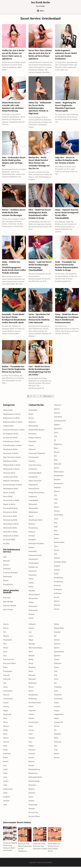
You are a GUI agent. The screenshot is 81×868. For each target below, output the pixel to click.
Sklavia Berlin (59, 629)
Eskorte (57, 603)
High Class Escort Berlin (12, 459)
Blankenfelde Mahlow (37, 431)
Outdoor (31, 716)
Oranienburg (33, 529)
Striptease (58, 665)
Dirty (56, 532)
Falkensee (32, 451)
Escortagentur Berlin (11, 435)
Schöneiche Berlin (35, 557)
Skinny (56, 626)
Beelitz (31, 415)
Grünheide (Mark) (35, 474)
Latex (5, 779)
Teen (56, 673)
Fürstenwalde (34, 459)
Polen (31, 735)
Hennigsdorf (33, 478)
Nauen (31, 517)
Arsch (56, 434)
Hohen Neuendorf (35, 482)
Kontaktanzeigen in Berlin (13, 486)
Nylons (31, 692)
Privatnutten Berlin (10, 514)
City (55, 497)
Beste (56, 450)
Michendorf (33, 506)
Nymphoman (33, 696)
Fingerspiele (8, 641)
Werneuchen (33, 600)
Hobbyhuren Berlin (10, 463)
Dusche (57, 552)
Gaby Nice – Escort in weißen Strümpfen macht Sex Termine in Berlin (67, 160)
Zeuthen (32, 616)
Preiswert (32, 751)
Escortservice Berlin (10, 439)
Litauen (31, 629)
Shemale (32, 810)
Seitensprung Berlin (10, 521)
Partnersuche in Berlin (11, 502)
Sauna (31, 798)
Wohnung (58, 743)
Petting (31, 732)
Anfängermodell (60, 422)
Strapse (57, 661)
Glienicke (32, 463)
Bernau (31, 419)
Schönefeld (32, 553)
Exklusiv (57, 606)
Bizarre (56, 469)
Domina (6, 566)
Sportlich (57, 657)
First (5, 645)
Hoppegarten (33, 486)
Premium (32, 755)
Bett (55, 457)
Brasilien (57, 481)
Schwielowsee (34, 565)
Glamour (6, 696)
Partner (31, 720)
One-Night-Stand (35, 704)
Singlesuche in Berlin (11, 537)
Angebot (57, 426)
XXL (55, 747)
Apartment (58, 430)
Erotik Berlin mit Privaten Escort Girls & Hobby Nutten (54, 849)
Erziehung (58, 595)
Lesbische (7, 798)
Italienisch (7, 755)
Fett (5, 633)
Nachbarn (32, 669)
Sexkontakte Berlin (10, 529)
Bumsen (57, 493)
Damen (57, 508)
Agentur (57, 410)
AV (55, 442)
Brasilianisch (58, 477)
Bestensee (32, 423)
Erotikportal (58, 583)
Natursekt (32, 681)
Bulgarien (57, 489)
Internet (6, 743)
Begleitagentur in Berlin (12, 415)
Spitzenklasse (59, 653)
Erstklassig (58, 591)
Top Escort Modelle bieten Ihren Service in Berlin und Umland (10, 848)
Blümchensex (59, 473)
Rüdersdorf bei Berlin (36, 545)
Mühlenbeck (33, 514)
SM (55, 637)
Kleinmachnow (34, 490)
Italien (5, 751)
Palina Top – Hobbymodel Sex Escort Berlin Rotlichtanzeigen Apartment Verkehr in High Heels (40, 108)
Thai (55, 677)
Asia (55, 438)
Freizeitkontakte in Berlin (12, 447)
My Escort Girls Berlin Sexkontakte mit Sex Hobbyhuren (25, 849)
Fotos (5, 653)
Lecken (6, 782)
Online (31, 708)
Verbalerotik (58, 724)
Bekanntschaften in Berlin (13, 423)
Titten (56, 681)
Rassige (31, 767)
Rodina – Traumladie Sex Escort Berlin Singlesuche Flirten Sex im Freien (14, 371)
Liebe (5, 806)
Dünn (56, 548)
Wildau (31, 604)
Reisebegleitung (34, 771)
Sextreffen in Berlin (10, 533)
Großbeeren (33, 470)
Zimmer (57, 759)
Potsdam (32, 537)
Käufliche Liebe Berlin (11, 482)
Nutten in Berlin (9, 494)
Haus (5, 720)
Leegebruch (33, 498)
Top (55, 684)
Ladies (5, 771)
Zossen (31, 620)
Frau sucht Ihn (8, 661)
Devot (56, 520)
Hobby (5, 732)
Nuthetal (32, 525)
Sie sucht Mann (34, 818)
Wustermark (33, 612)
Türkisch (57, 708)
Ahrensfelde (33, 412)
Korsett (6, 763)
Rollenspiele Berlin (35, 779)
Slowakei (57, 633)
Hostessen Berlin (9, 474)
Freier (5, 669)
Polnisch (32, 739)
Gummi (6, 704)
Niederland (32, 684)
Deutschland (58, 516)
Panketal (32, 533)
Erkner (31, 447)
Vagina (56, 720)
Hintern (6, 728)
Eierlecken (7, 570)
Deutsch (57, 512)
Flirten (6, 649)
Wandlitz (32, 592)
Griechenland (8, 700)
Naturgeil (32, 677)
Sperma (57, 649)
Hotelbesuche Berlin (10, 478)
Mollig (31, 661)
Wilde (56, 739)
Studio (56, 669)
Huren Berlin (8, 498)
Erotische (57, 587)
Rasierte (31, 763)
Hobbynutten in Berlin (11, 470)
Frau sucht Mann (9, 665)
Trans (56, 692)
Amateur (57, 414)
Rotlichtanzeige (34, 782)
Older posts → (48, 398)
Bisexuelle (58, 465)
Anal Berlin (58, 418)
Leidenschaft (8, 790)
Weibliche (58, 735)
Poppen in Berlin (9, 506)
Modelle (31, 657)
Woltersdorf (33, 608)
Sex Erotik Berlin (40, 2)
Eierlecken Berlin (60, 563)
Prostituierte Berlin (10, 517)
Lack (5, 767)
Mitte (31, 653)
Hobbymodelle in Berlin (12, 466)
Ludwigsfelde (33, 502)
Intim (5, 747)
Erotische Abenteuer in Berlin (14, 431)
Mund (31, 665)
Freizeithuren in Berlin (11, 443)
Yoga (56, 751)
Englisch (57, 567)
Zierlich (57, 755)
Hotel (5, 735)
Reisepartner (33, 775)
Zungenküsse (8, 586)
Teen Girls (7, 599)
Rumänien (32, 786)
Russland (32, 794)
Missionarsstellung (35, 649)
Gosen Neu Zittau (35, 466)
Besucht (57, 453)
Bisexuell (6, 562)
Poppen (31, 747)
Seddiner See (33, 568)
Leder (5, 786)
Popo (30, 743)
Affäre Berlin (8, 412)
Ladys (5, 775)
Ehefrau (57, 559)
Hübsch (6, 739)
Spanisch (57, 645)
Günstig (6, 708)
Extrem (57, 610)
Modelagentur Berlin (11, 490)
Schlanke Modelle (10, 607)
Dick (56, 524)
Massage (32, 645)
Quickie (31, 759)
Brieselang (32, 435)
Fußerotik (7, 681)
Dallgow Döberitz (35, 439)
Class (56, 501)
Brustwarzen (58, 485)
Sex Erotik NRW (9, 541)
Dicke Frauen (8, 611)
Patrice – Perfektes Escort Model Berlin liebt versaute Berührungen (14, 212)
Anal (5, 558)
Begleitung (58, 446)
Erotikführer (58, 579)
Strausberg (32, 576)
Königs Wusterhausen (36, 494)
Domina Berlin (59, 544)
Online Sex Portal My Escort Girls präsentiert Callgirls (40, 848)
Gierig (5, 688)
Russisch (32, 790)
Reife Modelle (8, 603)
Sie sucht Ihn (33, 814)
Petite (31, 728)
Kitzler (5, 759)
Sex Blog (6, 545)
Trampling (58, 688)
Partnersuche (33, 724)
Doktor (56, 540)
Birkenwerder (33, 427)
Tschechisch (58, 700)
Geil (5, 684)
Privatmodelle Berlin (11, 510)
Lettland (6, 802)
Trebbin (31, 584)
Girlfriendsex (8, 692)
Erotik (56, 575)
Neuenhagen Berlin (36, 521)
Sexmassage (33, 806)
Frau (5, 657)
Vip (55, 732)
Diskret (57, 536)
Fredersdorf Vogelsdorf (37, 455)
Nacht (31, 673)
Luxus (31, 637)
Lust (30, 633)
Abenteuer (58, 406)
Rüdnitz (31, 549)
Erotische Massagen (10, 574)
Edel (56, 556)
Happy (6, 712)
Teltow (31, 580)
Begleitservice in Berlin (11, 419)
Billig (56, 461)
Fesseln (6, 626)
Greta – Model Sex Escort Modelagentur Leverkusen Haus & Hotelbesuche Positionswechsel (67, 321)
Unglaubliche (59, 716)
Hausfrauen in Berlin (11, 455)
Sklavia (6, 582)
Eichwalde (32, 443)
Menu (42, 11)
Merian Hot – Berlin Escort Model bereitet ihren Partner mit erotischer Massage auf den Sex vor (39, 162)
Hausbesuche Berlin (10, 451)
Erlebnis (57, 571)
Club (56, 504)
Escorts (57, 599)
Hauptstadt (7, 716)
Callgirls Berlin (8, 427)
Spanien (57, 641)
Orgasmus (32, 712)
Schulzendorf (33, 561)
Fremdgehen (8, 673)
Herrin (5, 724)
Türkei (56, 704)
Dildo (56, 528)
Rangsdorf (32, 541)
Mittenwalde (33, 510)
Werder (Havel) (34, 596)
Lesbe (5, 794)
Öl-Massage (33, 700)
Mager (31, 641)
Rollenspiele (7, 578)
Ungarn (57, 712)
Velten (31, 588)
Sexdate (31, 802)
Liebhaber (32, 626)
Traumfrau (58, 696)
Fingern (6, 637)
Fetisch (6, 629)
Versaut (57, 728)
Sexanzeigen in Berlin (11, 525)
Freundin (6, 677)
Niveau (31, 688)
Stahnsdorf (33, 572)
